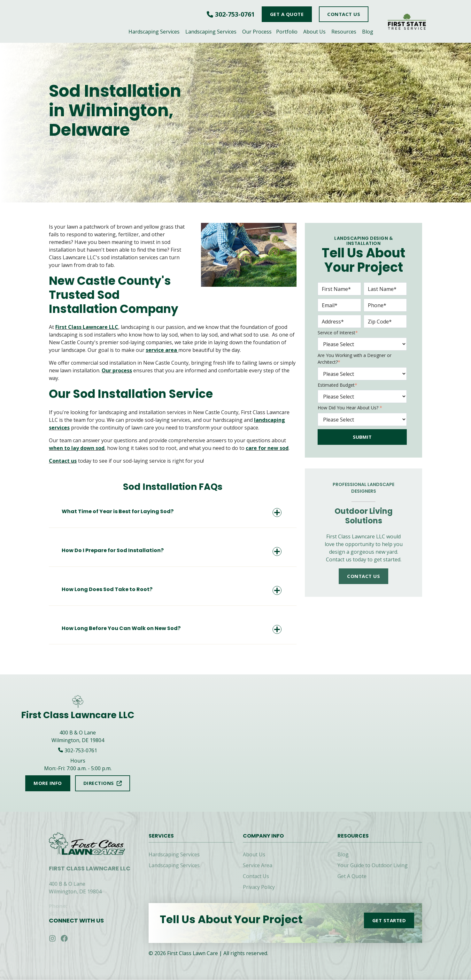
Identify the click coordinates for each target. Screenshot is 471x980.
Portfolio (287, 32)
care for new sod (267, 448)
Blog (368, 32)
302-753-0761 (235, 14)
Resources (344, 32)
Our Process (257, 32)
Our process (117, 370)
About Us (314, 32)
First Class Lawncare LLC (87, 327)
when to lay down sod (77, 448)
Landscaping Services (211, 32)
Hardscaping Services (154, 32)
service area (162, 350)
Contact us (63, 461)
